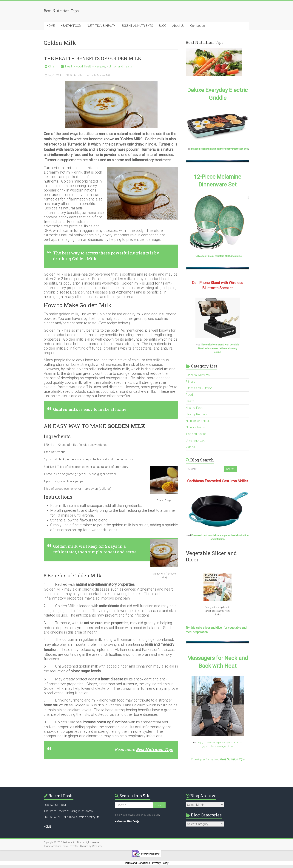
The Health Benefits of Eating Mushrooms (68, 811)
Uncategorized (195, 440)
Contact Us (198, 26)
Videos (190, 447)
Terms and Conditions (137, 863)
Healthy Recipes (95, 66)
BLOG (163, 26)
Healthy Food (74, 66)
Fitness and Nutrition (199, 388)
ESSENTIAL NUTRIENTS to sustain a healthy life (71, 817)
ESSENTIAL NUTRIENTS (137, 26)
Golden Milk (76, 75)
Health (190, 401)
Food (189, 395)
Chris (51, 66)
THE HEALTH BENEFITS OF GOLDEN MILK (93, 58)
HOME (51, 26)
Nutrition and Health (119, 66)
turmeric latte (89, 75)
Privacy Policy (160, 863)
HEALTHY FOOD (71, 26)
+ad (218, 256)
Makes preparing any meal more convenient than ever (220, 149)
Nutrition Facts (195, 427)
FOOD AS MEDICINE (55, 805)
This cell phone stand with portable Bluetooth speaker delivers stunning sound (219, 348)
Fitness (190, 382)
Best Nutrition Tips (154, 749)
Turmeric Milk (104, 75)
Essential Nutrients (198, 375)
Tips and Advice (196, 434)
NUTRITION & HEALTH (101, 26)
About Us (178, 26)
